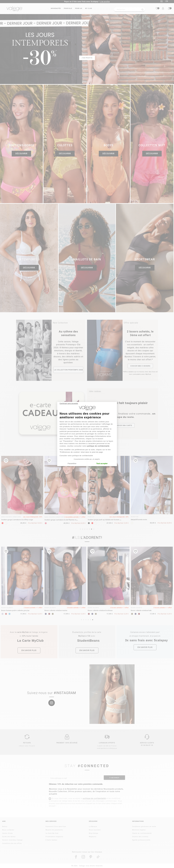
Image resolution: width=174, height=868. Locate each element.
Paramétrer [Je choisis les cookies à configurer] (72, 463)
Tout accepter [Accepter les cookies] (102, 463)
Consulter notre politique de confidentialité (76, 456)
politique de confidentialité (98, 446)
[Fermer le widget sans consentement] (69, 404)
